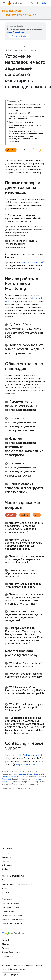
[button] (25, 244)
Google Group (8, 911)
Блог (4, 880)
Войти (44, 3)
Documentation (11, 11)
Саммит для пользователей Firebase (17, 884)
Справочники (8, 857)
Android (25, 150)
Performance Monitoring (21, 15)
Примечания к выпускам (12, 916)
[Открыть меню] (4, 3)
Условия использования (12, 965)
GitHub (5, 869)
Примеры (6, 861)
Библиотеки (7, 865)
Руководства (7, 853)
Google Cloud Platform (11, 952)
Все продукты (8, 956)
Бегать (33, 50)
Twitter (5, 888)
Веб (37, 150)
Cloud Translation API (17, 32)
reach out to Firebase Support (25, 755)
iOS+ (12, 150)
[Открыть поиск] (33, 3)
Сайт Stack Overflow (11, 907)
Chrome (5, 944)
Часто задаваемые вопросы (14, 920)
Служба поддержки (10, 903)
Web (7, 301)
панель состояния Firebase (29, 263)
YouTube (5, 892)
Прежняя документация (12, 924)
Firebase (8, 47)
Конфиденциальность (33, 965)
